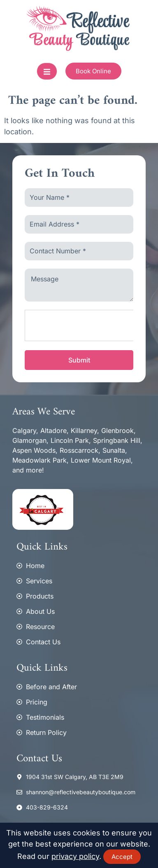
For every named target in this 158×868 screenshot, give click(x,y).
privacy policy (75, 856)
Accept (122, 857)
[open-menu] (47, 71)
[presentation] (87, 326)
